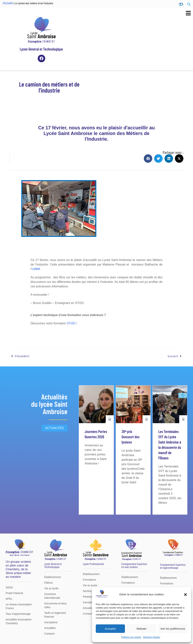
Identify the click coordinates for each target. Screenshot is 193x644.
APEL (9, 599)
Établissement (53, 577)
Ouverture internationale (52, 596)
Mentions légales (152, 637)
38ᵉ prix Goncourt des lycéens (131, 437)
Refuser (142, 629)
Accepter (110, 629)
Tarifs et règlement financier (55, 615)
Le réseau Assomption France (19, 606)
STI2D (71, 323)
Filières (49, 583)
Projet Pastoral (14, 593)
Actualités (50, 628)
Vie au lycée (51, 588)
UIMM (36, 269)
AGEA (9, 587)
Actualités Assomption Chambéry (19, 621)
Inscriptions (51, 622)
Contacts (49, 634)
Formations (90, 580)
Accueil (8, 3)
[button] (185, 595)
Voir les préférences (173, 629)
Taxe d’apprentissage (18, 614)
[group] (96, 450)
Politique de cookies (131, 637)
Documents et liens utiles (56, 605)
